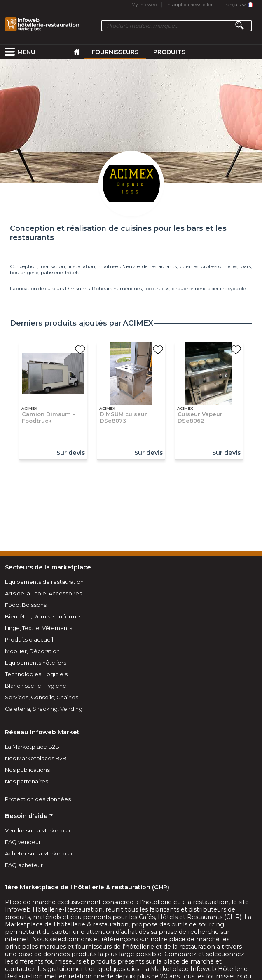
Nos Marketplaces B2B (36, 758)
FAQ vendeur (23, 842)
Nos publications (27, 770)
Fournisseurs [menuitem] (115, 52)
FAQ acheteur (24, 865)
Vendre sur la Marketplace (40, 830)
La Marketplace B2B (32, 747)
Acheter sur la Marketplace (41, 853)
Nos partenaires (27, 781)
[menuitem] (10, 52)
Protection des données (38, 799)
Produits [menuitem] (169, 52)
